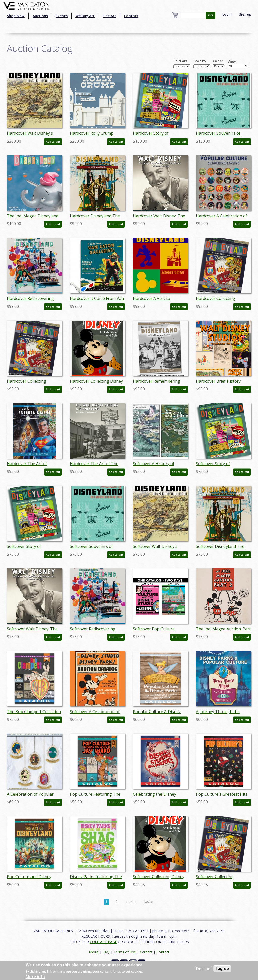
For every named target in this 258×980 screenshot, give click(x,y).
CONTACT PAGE (103, 942)
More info (35, 977)
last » (149, 902)
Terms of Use (125, 952)
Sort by (200, 61)
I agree (222, 969)
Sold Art (180, 61)
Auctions (40, 16)
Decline (203, 969)
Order (218, 61)
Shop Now (16, 16)
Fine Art (109, 16)
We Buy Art (85, 16)
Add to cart (53, 142)
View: (232, 62)
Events (62, 16)
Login (227, 14)
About (94, 952)
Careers (146, 952)
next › (131, 902)
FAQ (106, 952)
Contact (131, 16)
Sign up (245, 14)
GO (211, 15)
